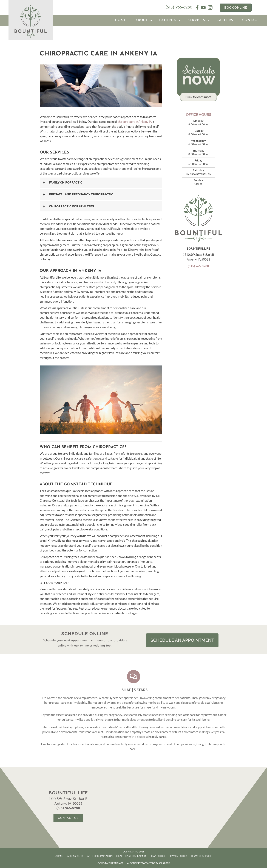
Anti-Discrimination (100, 856)
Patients (168, 20)
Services (196, 20)
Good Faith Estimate (110, 863)
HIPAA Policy (157, 856)
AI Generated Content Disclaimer (148, 863)
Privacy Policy (178, 856)
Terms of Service (201, 856)
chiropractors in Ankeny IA (135, 122)
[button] (151, 20)
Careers (225, 20)
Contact (251, 20)
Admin (59, 856)
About (142, 20)
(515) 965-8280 (179, 8)
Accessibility (75, 856)
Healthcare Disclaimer (131, 856)
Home (121, 20)
